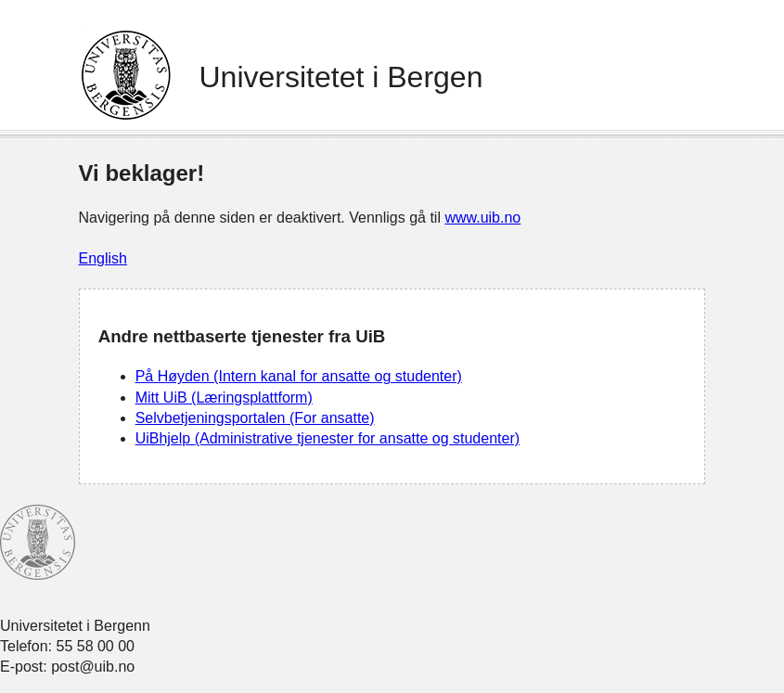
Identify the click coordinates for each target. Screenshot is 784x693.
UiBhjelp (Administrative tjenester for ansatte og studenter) (328, 438)
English (103, 258)
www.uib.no (482, 218)
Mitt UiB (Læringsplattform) (224, 398)
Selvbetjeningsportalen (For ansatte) (255, 418)
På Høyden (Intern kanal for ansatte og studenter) (299, 376)
